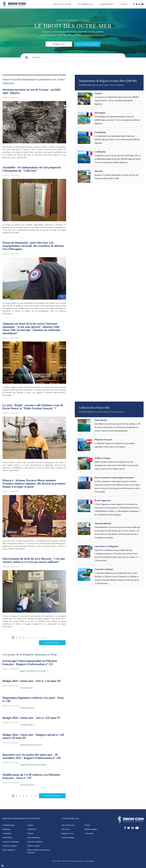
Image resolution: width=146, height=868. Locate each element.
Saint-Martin (101, 420)
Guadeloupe (100, 132)
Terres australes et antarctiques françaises (114, 478)
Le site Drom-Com (70, 819)
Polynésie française (104, 440)
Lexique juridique (68, 838)
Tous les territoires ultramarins (87, 44)
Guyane (98, 93)
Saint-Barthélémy (34, 838)
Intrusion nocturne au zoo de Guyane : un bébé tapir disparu (32, 91)
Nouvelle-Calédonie (35, 842)
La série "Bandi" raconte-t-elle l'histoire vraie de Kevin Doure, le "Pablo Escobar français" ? (33, 407)
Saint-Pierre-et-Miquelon (106, 546)
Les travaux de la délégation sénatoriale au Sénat (30, 654)
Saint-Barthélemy (103, 523)
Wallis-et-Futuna (103, 458)
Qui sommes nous (85, 4)
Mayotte (99, 171)
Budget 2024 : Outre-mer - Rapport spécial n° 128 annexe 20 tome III (33, 736)
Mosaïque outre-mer (62, 4)
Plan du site (66, 829)
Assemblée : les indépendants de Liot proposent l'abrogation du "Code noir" (32, 169)
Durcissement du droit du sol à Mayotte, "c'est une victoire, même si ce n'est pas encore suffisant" (34, 560)
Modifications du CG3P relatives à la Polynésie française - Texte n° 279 (31, 776)
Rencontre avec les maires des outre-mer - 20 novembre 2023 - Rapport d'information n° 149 (32, 756)
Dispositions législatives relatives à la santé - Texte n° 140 (33, 699)
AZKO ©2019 (56, 861)
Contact (124, 4)
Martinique (100, 113)
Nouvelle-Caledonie (104, 569)
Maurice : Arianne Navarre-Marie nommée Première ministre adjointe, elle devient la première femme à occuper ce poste (34, 483)
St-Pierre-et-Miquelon (11, 842)
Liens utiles (89, 833)
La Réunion (100, 152)
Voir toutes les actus (52, 643)
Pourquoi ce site (67, 833)
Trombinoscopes (107, 4)
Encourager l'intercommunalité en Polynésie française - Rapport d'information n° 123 (30, 662)
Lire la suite (22, 157)
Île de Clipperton (103, 500)
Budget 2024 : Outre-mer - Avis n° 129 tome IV (31, 718)
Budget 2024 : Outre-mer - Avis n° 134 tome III (32, 681)
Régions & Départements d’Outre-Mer (22, 819)
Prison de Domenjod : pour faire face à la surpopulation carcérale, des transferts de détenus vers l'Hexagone (33, 246)
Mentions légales (91, 829)
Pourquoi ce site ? (59, 44)
